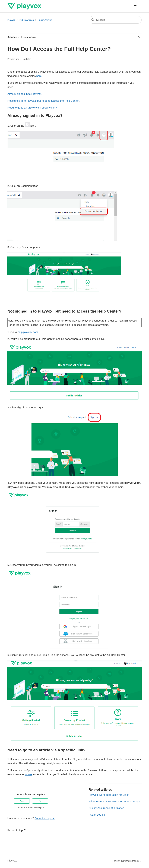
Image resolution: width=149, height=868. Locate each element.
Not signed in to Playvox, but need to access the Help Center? (44, 101)
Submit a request (45, 818)
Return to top (17, 830)
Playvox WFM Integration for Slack (109, 795)
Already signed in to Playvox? (25, 94)
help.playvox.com (28, 332)
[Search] (115, 20)
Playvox (11, 20)
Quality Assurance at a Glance (106, 808)
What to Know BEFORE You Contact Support (115, 801)
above (29, 774)
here (39, 76)
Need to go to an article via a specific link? (32, 108)
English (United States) (127, 861)
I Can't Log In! (97, 815)
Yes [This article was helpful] (22, 801)
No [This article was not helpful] (40, 801)
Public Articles (27, 20)
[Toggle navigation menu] (135, 6)
